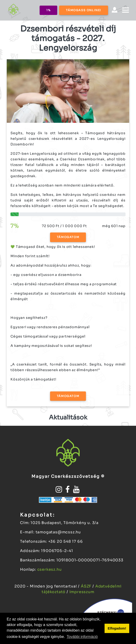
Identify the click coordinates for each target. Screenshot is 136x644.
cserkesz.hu (49, 569)
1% (48, 10)
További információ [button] (82, 637)
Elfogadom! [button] (117, 628)
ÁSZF (87, 586)
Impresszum (82, 592)
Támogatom (68, 237)
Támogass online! (84, 10)
